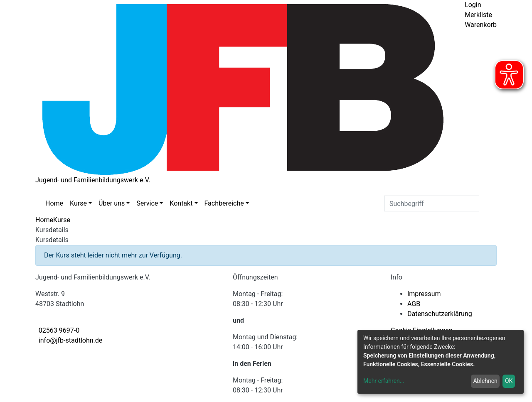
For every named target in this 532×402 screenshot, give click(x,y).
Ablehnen (485, 381)
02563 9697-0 (59, 330)
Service (147, 203)
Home (54, 203)
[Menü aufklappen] (470, 37)
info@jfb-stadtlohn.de (70, 340)
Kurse (78, 203)
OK (509, 381)
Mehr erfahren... (384, 381)
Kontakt (181, 203)
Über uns (112, 203)
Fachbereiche (224, 203)
